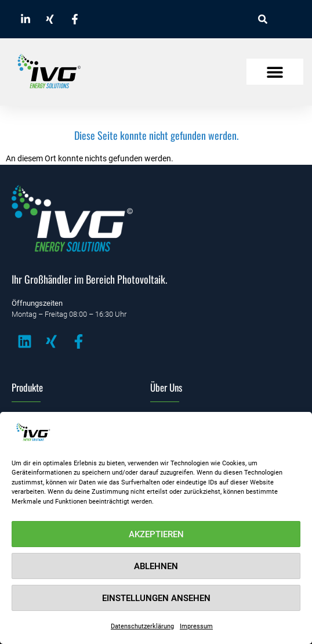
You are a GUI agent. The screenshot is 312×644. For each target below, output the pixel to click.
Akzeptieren (156, 534)
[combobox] (281, 19)
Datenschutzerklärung (142, 626)
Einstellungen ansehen (156, 598)
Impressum (196, 626)
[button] (275, 72)
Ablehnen (156, 566)
